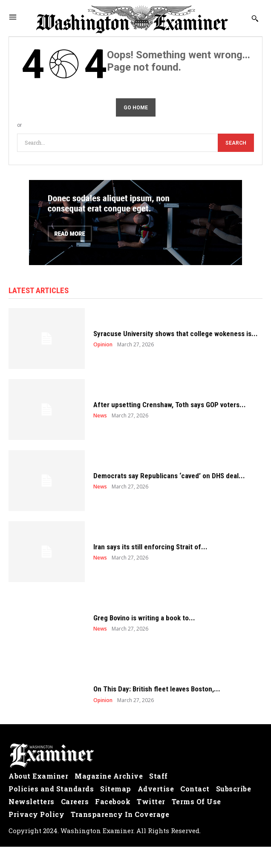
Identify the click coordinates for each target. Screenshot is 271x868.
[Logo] (135, 756)
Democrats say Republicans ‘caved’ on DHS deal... (169, 476)
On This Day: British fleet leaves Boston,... (157, 689)
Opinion (103, 345)
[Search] (236, 143)
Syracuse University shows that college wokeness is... (176, 334)
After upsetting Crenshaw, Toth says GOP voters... (170, 405)
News (100, 416)
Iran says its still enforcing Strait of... (150, 547)
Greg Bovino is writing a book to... (144, 618)
